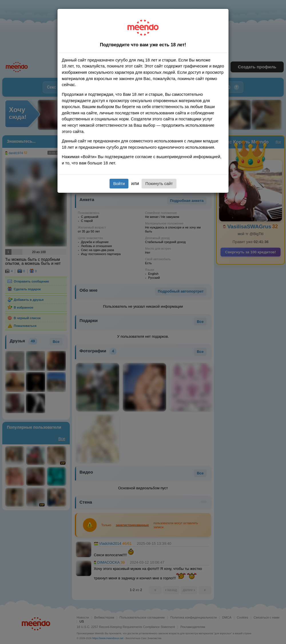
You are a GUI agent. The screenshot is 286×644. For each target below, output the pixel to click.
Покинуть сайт (159, 184)
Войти (119, 184)
